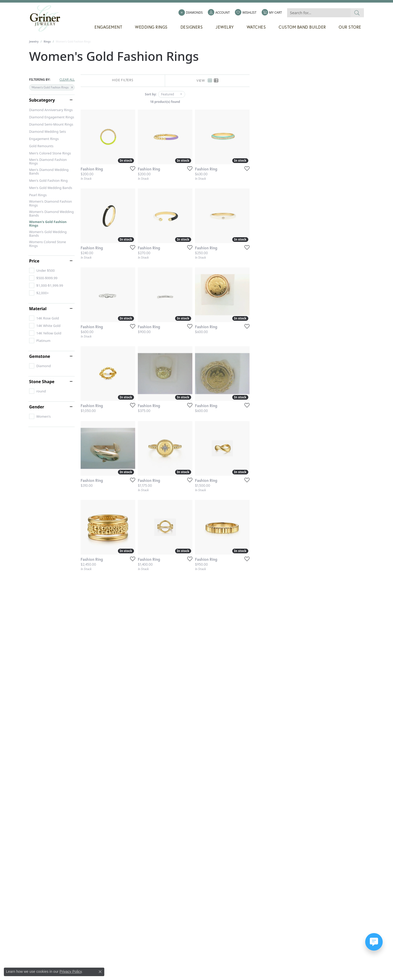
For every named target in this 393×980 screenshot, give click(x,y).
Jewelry (34, 42)
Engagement (108, 27)
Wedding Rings (151, 27)
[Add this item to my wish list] (169, 207)
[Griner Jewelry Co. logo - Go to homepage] (48, 19)
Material (38, 309)
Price (34, 261)
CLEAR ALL (67, 80)
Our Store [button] (350, 27)
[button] (219, 13)
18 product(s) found (222, 102)
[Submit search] (357, 13)
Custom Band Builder (302, 27)
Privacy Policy (71, 971)
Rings (47, 42)
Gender (37, 407)
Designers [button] (192, 27)
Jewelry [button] (225, 27)
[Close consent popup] (100, 972)
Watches (256, 27)
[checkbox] (42, 270)
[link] (191, 13)
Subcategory (42, 100)
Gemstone (40, 356)
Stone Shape (42, 382)
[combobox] (319, 13)
